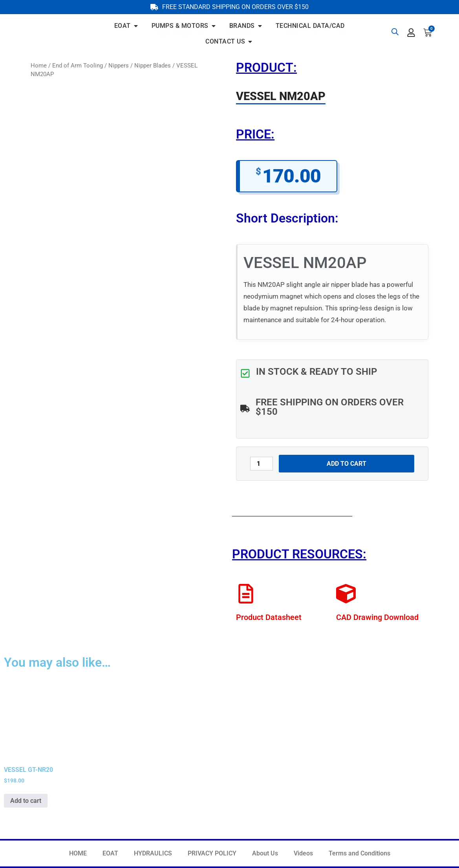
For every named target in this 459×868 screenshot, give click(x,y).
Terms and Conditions (359, 853)
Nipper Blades (153, 66)
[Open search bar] (395, 32)
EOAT (110, 853)
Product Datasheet (269, 617)
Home (39, 66)
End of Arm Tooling (78, 66)
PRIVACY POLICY (212, 853)
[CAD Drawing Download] (346, 594)
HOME (78, 853)
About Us (265, 853)
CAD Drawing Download (377, 617)
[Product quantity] (262, 464)
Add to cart (347, 464)
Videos (303, 853)
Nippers (119, 66)
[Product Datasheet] (246, 594)
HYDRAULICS (153, 853)
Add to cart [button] (26, 801)
